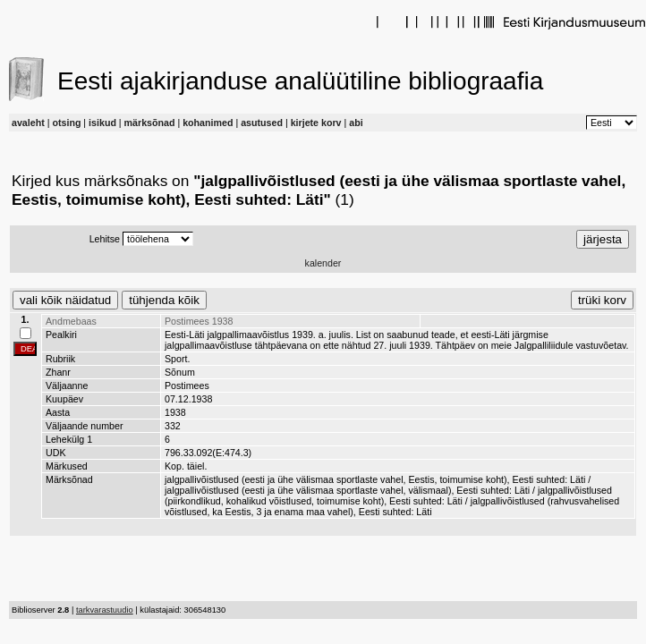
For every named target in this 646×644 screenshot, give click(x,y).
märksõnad (150, 123)
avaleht (28, 123)
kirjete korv (316, 123)
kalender (323, 263)
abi (356, 123)
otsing (66, 123)
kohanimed (208, 123)
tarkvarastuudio (105, 610)
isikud (102, 123)
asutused (262, 123)
